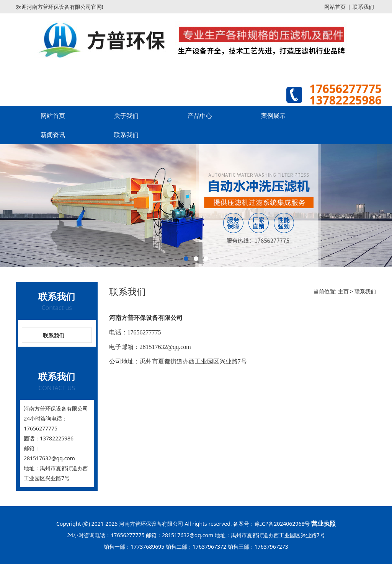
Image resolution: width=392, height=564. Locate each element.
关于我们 (126, 116)
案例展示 (273, 116)
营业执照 (323, 523)
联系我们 (363, 7)
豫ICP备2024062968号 (282, 524)
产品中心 (200, 116)
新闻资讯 (53, 135)
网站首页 (335, 7)
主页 (343, 291)
